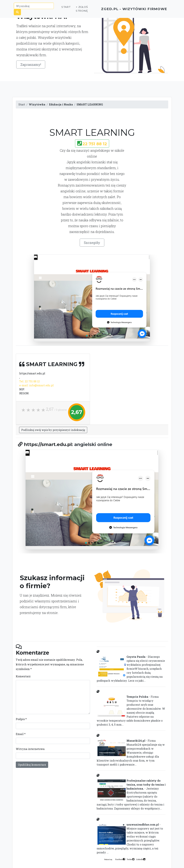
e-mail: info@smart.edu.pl (36, 385)
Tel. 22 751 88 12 (29, 381)
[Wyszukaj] (34, 7)
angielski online (93, 444)
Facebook (119, 859)
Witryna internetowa (30, 749)
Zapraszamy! (31, 64)
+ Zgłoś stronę (75, 10)
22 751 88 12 (95, 144)
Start (60, 8)
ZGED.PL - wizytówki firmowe (128, 10)
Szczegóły (92, 243)
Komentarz (23, 676)
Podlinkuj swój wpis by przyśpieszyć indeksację (53, 430)
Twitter (130, 859)
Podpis (21, 719)
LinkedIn (140, 859)
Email (21, 734)
